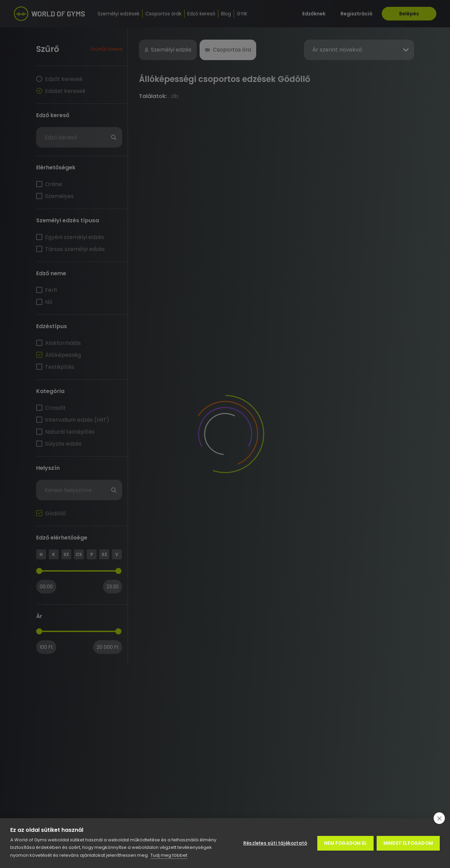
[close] (439, 818)
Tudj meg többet (169, 855)
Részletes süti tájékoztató (275, 843)
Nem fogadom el (345, 843)
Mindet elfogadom (408, 843)
